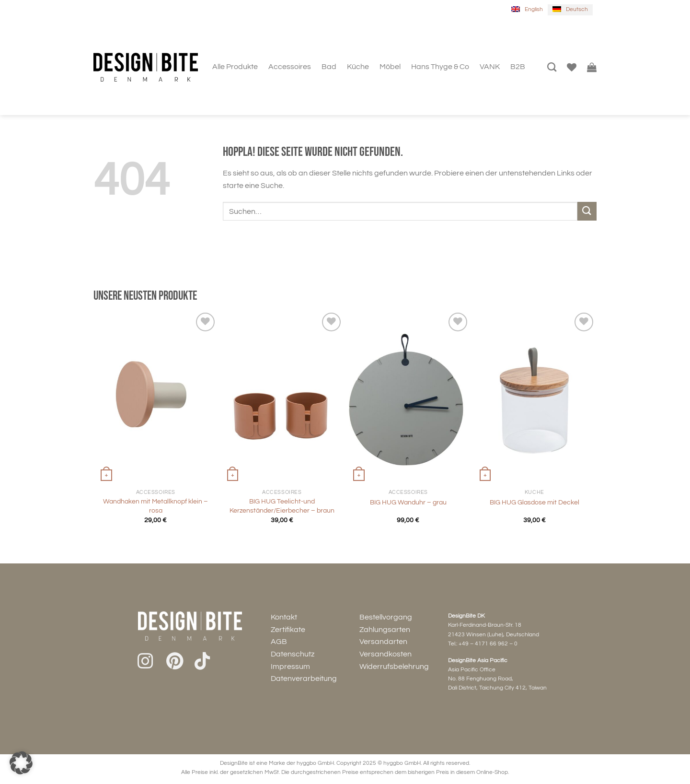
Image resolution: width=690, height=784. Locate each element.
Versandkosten (385, 654)
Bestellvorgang (386, 617)
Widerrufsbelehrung (394, 667)
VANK (490, 67)
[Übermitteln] (587, 211)
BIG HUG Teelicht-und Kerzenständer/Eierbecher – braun (282, 506)
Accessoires (290, 67)
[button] (21, 763)
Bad (329, 67)
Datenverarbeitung (304, 679)
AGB (279, 642)
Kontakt (284, 617)
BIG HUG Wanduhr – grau (408, 502)
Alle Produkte (235, 67)
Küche (358, 67)
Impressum (290, 667)
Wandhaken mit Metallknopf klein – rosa (155, 506)
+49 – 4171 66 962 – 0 (488, 644)
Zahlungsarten (385, 630)
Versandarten (383, 642)
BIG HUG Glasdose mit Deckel (535, 502)
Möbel (390, 67)
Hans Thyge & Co (440, 67)
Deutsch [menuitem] (577, 9)
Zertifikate (288, 630)
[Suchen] (552, 67)
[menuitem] (527, 10)
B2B (518, 67)
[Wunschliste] (572, 67)
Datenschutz (293, 654)
